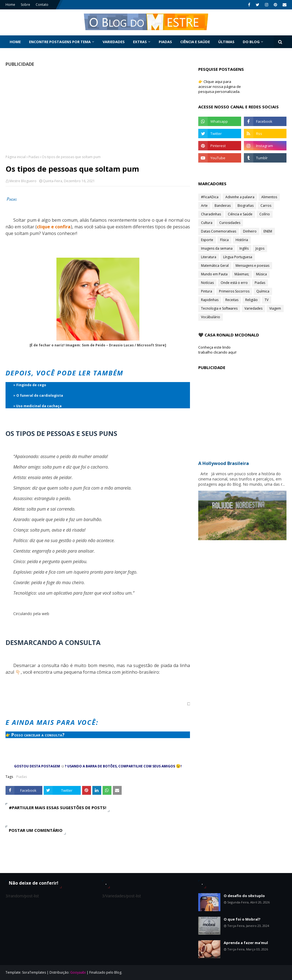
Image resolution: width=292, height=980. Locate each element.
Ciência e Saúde (240, 214)
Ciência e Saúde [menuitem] (195, 42)
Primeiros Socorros (234, 291)
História (242, 240)
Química (263, 291)
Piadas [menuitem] (165, 42)
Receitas (232, 300)
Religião (251, 300)
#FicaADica (210, 197)
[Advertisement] (98, 111)
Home (10, 5)
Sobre (25, 5)
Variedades (253, 308)
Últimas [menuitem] (226, 42)
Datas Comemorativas (219, 231)
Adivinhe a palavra (240, 197)
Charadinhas (211, 214)
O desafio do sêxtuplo (244, 896)
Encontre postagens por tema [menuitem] (60, 42)
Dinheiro (250, 231)
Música (261, 274)
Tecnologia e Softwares (219, 308)
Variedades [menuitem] (114, 42)
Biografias (246, 206)
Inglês (244, 248)
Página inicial (16, 157)
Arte (204, 206)
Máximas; (242, 274)
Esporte (207, 240)
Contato (42, 5)
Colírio (265, 214)
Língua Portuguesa (238, 257)
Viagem (275, 308)
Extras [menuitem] (140, 42)
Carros (266, 206)
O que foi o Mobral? (242, 919)
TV (267, 300)
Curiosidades (230, 223)
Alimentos (269, 197)
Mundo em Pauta (214, 274)
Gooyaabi (78, 972)
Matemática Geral (215, 266)
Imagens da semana (217, 248)
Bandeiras (223, 206)
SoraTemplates (34, 972)
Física (224, 240)
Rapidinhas (210, 300)
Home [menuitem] (15, 42)
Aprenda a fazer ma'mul (246, 943)
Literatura (209, 257)
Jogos (260, 248)
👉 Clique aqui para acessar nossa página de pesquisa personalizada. (220, 87)
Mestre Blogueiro (23, 181)
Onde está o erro (234, 283)
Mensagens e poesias (252, 266)
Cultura (207, 223)
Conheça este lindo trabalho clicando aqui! (217, 350)
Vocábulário (211, 317)
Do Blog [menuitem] (251, 42)
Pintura (207, 291)
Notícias (207, 283)
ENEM (268, 231)
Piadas (34, 157)
